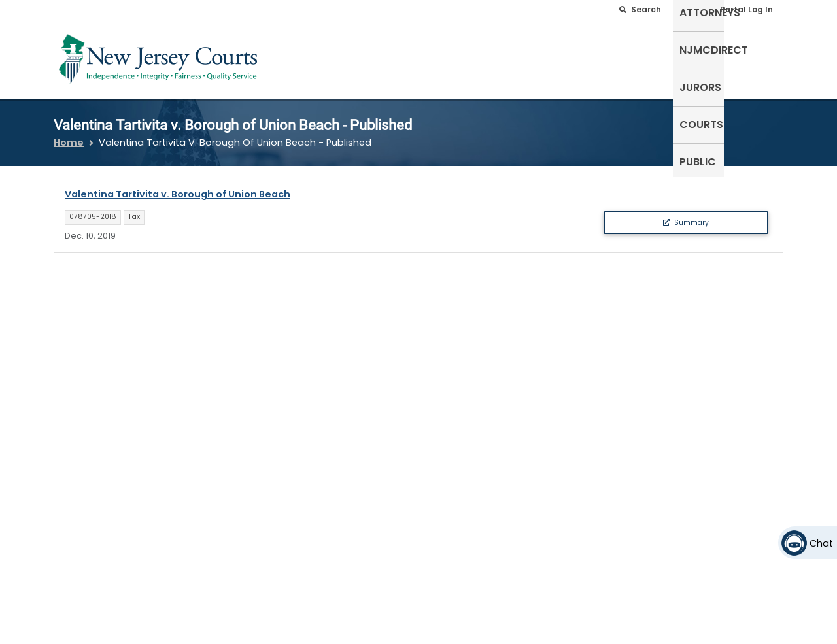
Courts (705, 57)
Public (759, 57)
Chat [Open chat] (821, 543)
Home (69, 135)
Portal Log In (746, 9)
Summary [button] (686, 214)
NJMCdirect (581, 57)
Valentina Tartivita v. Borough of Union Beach (178, 186)
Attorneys (503, 57)
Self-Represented (411, 57)
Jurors (649, 57)
